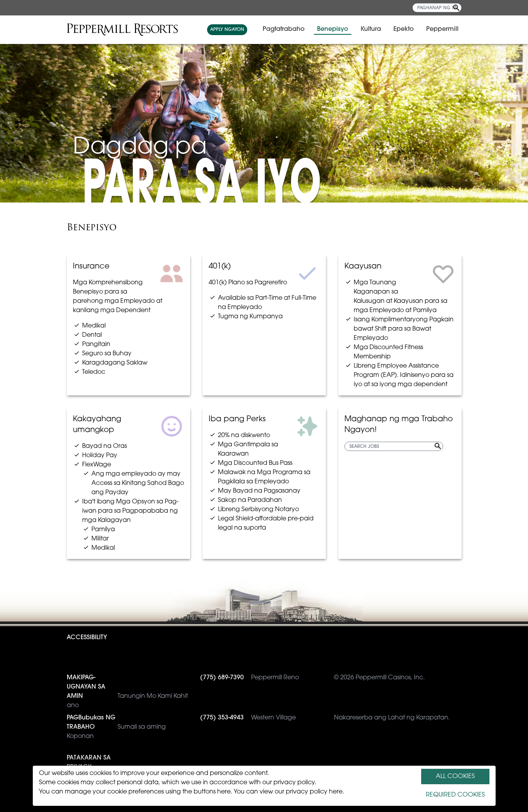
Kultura (371, 29)
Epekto (404, 29)
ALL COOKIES (455, 777)
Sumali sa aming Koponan (116, 726)
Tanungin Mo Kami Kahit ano (127, 691)
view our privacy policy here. (302, 792)
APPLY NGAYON (227, 30)
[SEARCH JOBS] (394, 446)
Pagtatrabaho (284, 29)
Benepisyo (333, 29)
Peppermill (442, 29)
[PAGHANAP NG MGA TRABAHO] (437, 8)
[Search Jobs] (456, 8)
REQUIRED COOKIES (455, 795)
